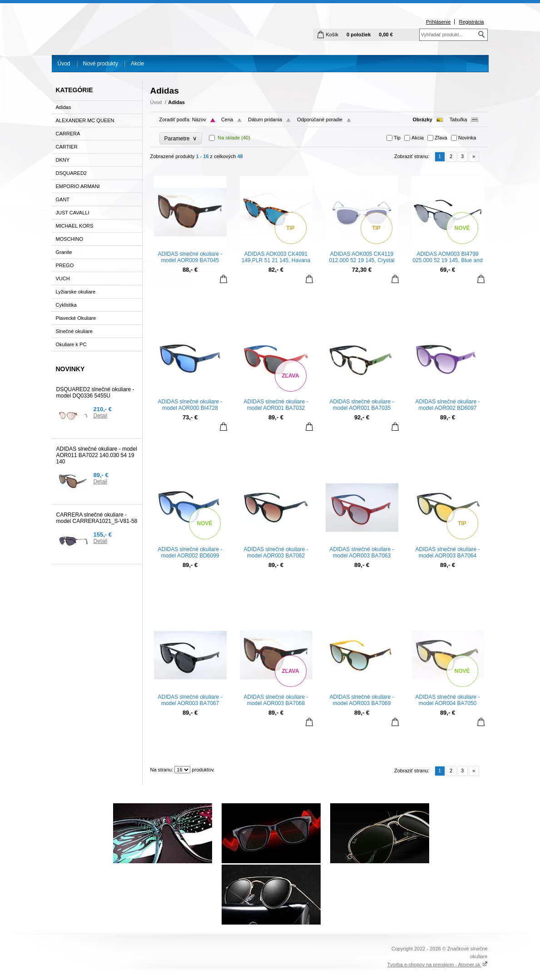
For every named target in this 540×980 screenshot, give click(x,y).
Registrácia (471, 22)
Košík (332, 35)
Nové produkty (101, 64)
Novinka (467, 138)
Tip (397, 138)
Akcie (137, 64)
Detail (101, 416)
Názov (199, 119)
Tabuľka (458, 119)
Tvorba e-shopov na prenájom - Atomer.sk (438, 965)
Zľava (441, 138)
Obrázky (423, 119)
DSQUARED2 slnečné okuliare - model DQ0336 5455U (95, 393)
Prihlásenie (438, 22)
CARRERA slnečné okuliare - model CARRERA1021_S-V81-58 (97, 518)
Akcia (418, 138)
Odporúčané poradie (320, 119)
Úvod (64, 64)
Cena (227, 119)
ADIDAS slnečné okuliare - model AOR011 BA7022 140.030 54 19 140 (97, 455)
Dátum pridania (265, 119)
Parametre (181, 138)
